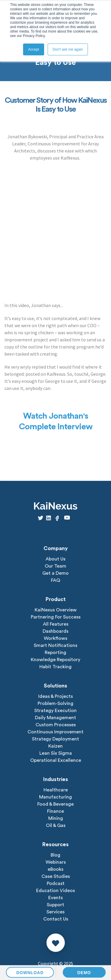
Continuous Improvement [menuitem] (55, 732)
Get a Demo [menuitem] (55, 573)
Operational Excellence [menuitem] (56, 760)
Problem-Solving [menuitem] (55, 703)
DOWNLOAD (30, 973)
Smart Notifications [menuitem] (55, 645)
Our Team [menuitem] (55, 566)
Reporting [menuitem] (55, 653)
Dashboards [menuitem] (55, 631)
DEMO (84, 973)
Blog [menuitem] (55, 855)
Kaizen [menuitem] (55, 746)
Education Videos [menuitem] (55, 891)
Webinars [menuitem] (56, 862)
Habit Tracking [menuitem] (55, 667)
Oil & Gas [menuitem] (56, 825)
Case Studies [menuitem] (56, 876)
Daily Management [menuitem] (55, 718)
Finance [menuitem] (55, 811)
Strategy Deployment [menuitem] (55, 739)
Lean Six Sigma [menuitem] (56, 753)
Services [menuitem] (55, 912)
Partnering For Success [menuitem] (56, 617)
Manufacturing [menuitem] (55, 797)
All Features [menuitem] (56, 624)
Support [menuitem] (55, 905)
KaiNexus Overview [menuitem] (56, 610)
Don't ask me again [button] (68, 49)
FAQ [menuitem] (55, 580)
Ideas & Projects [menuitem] (55, 696)
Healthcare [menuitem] (56, 790)
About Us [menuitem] (55, 559)
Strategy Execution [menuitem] (55, 711)
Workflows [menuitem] (55, 638)
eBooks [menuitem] (55, 869)
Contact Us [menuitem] (56, 919)
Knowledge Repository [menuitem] (55, 660)
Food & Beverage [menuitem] (55, 804)
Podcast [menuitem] (56, 883)
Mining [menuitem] (56, 818)
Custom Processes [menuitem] (56, 725)
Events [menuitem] (55, 898)
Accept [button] (34, 49)
